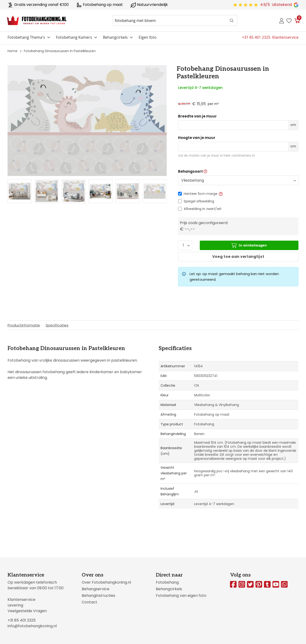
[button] (221, 194)
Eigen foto (148, 37)
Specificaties (57, 325)
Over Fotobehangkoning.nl (106, 582)
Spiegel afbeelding (199, 201)
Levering (15, 605)
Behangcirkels (115, 37)
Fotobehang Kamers (74, 37)
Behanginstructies (98, 596)
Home (13, 51)
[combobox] (175, 20)
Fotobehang (167, 582)
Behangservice (96, 589)
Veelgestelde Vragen (27, 611)
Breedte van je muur (197, 116)
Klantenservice (21, 600)
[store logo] (37, 21)
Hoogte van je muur (197, 138)
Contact (89, 602)
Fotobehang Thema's (26, 37)
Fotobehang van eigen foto (181, 596)
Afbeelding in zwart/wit (203, 209)
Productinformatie (24, 325)
